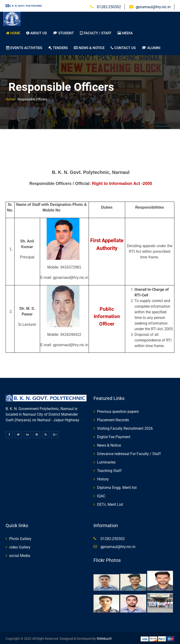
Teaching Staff (109, 469)
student (63, 31)
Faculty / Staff (96, 31)
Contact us (123, 46)
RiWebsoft (104, 637)
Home (13, 31)
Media (125, 31)
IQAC (101, 494)
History (103, 477)
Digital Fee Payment (114, 435)
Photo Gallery (20, 537)
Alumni (151, 46)
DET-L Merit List (110, 503)
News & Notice (89, 46)
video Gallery (20, 545)
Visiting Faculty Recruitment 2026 (125, 427)
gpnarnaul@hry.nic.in (153, 5)
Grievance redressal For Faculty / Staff (129, 452)
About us (37, 31)
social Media (20, 554)
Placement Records (113, 418)
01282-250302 (108, 5)
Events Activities (24, 46)
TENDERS (58, 46)
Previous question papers (118, 410)
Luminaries (106, 460)
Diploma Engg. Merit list (117, 486)
